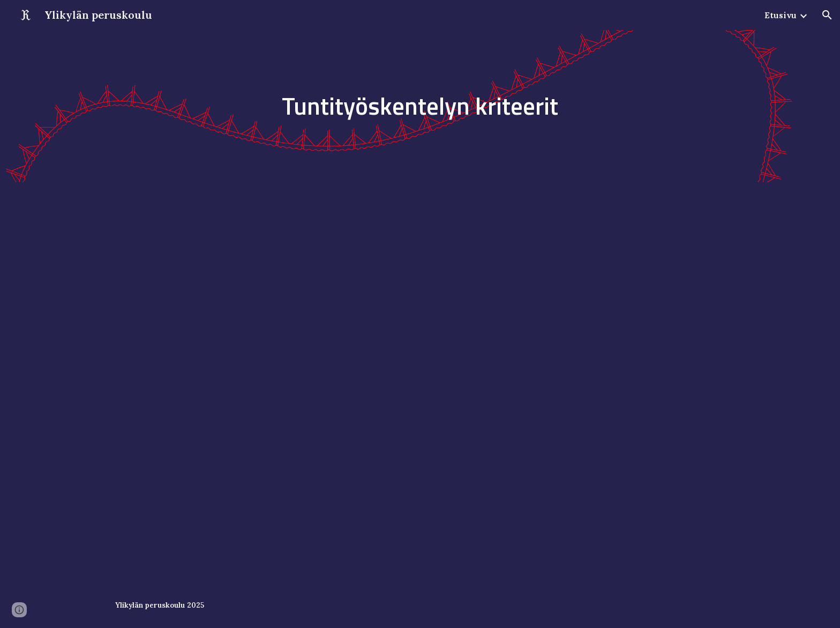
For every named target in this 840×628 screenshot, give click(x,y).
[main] (420, 106)
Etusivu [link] (781, 15)
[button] (827, 15)
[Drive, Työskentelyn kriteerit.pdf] (420, 383)
